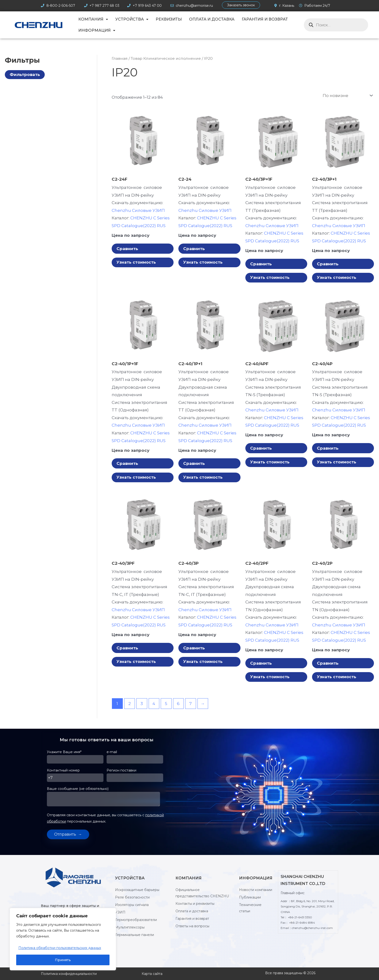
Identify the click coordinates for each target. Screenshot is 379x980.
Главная (120, 58)
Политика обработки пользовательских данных (60, 948)
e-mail (136, 758)
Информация (97, 30)
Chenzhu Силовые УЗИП (138, 210)
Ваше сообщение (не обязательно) (106, 799)
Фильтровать (25, 74)
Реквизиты (169, 19)
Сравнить (127, 249)
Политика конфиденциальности (69, 974)
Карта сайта (152, 974)
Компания (93, 19)
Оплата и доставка (212, 19)
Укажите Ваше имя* (77, 758)
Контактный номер (77, 777)
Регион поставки (136, 777)
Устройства (132, 19)
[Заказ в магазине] (347, 96)
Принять (63, 960)
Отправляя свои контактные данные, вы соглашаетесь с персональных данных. (105, 818)
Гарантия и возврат (265, 19)
